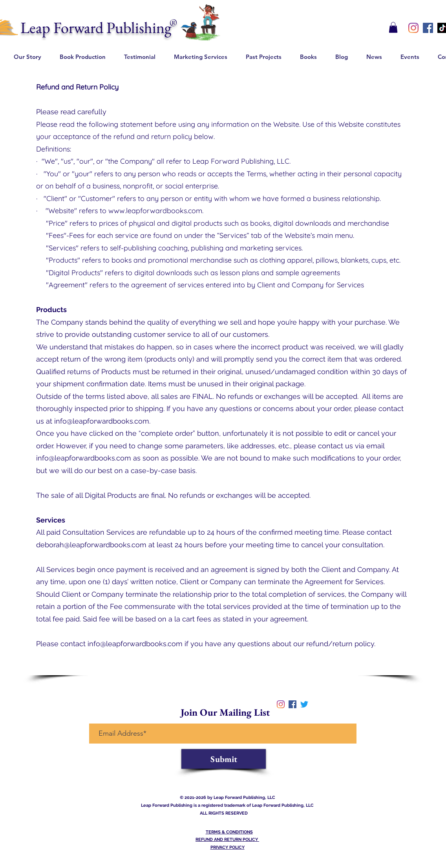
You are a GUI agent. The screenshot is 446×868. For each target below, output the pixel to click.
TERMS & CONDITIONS (229, 832)
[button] (393, 27)
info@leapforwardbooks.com (102, 421)
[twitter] (304, 704)
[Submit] (224, 759)
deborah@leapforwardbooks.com (91, 545)
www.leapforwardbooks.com (155, 211)
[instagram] (413, 28)
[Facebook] (428, 28)
